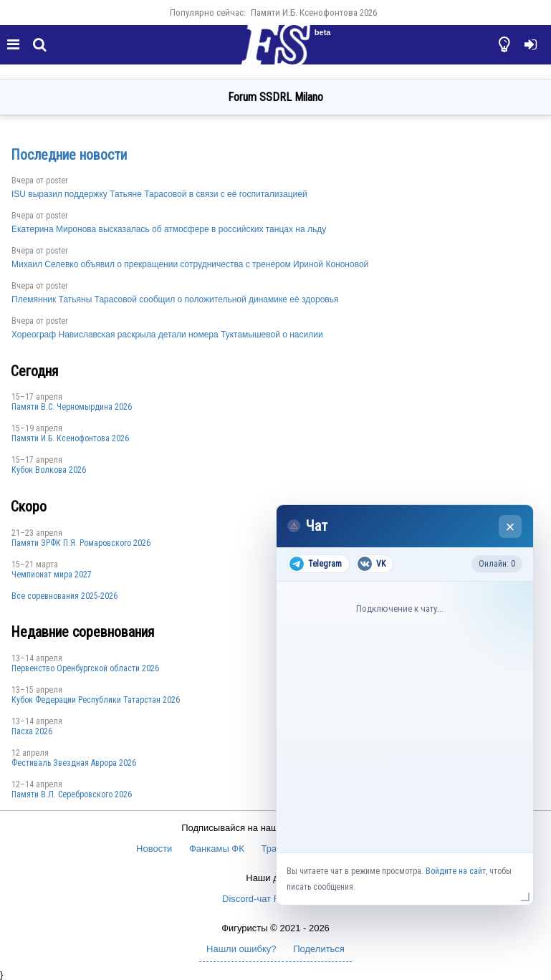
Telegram (316, 564)
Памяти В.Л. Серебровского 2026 (72, 794)
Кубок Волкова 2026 (49, 470)
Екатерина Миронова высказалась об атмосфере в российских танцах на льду (169, 229)
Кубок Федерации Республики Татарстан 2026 (96, 700)
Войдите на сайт (456, 871)
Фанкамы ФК (217, 849)
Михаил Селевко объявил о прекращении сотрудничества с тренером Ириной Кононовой (190, 264)
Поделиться (319, 949)
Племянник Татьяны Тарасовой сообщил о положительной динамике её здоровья (175, 299)
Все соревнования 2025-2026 (64, 596)
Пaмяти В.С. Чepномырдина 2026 (72, 407)
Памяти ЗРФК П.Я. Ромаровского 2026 (81, 543)
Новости (154, 849)
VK (372, 564)
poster (57, 181)
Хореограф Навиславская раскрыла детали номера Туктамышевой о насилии (167, 335)
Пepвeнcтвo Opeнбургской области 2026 (85, 668)
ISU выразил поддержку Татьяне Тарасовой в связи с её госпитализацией (159, 194)
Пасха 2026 (32, 731)
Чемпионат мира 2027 (52, 575)
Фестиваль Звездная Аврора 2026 (74, 763)
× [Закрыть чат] (511, 527)
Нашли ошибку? (241, 949)
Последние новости (69, 155)
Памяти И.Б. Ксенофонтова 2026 (314, 13)
